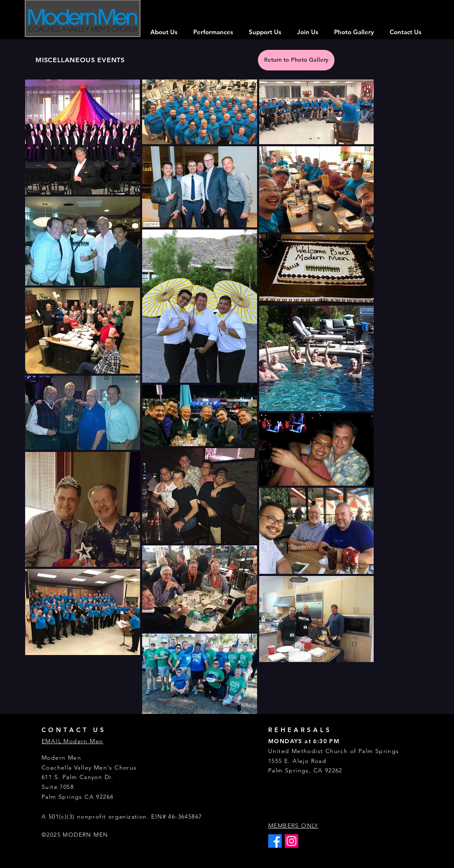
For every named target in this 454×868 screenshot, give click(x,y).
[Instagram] (291, 841)
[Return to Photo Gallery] (296, 60)
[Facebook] (275, 841)
